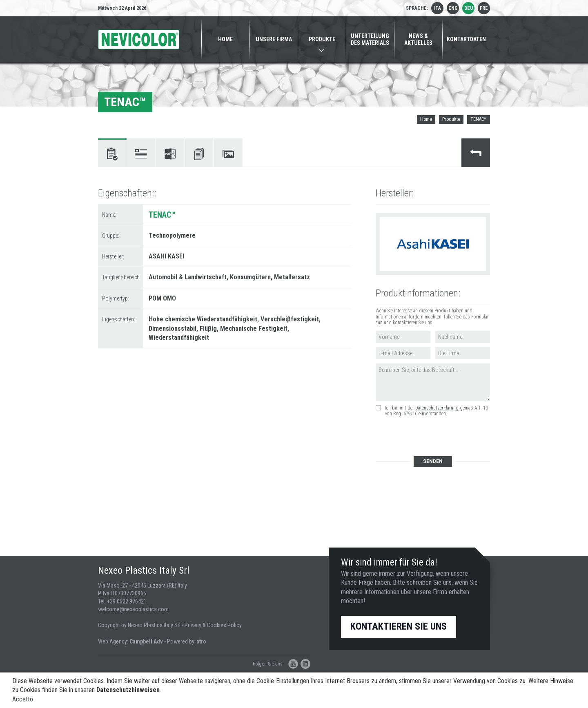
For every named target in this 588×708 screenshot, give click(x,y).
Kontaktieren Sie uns (399, 626)
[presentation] (437, 437)
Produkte (451, 119)
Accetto (23, 699)
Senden (433, 461)
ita (438, 8)
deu (469, 8)
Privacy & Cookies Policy (213, 625)
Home (426, 119)
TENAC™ (479, 119)
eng (453, 8)
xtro (202, 641)
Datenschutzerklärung (437, 408)
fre (484, 8)
